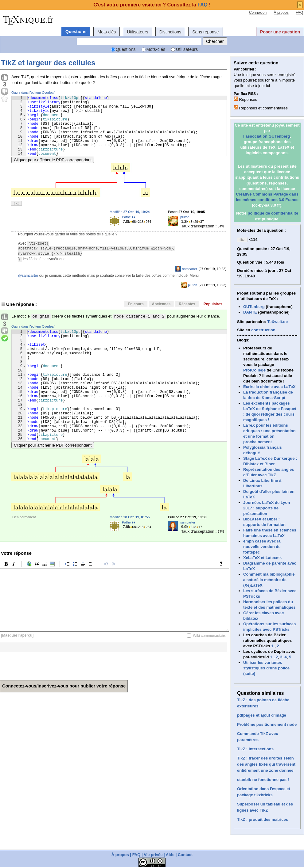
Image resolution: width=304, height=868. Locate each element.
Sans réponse (205, 32)
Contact (185, 855)
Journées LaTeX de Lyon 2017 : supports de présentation (267, 508)
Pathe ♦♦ (129, 230)
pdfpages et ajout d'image (262, 715)
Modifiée (130, 225)
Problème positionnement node (267, 724)
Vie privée (153, 855)
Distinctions (170, 32)
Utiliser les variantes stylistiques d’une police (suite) (266, 668)
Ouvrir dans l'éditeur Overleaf (33, 93)
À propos (281, 13)
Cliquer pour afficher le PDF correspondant (53, 173)
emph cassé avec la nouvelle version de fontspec (262, 547)
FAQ (299, 13)
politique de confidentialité (273, 213)
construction (263, 330)
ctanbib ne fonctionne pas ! (263, 780)
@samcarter (28, 288)
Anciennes (161, 317)
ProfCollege (254, 370)
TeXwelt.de (277, 322)
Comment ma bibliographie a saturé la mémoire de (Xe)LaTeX (269, 580)
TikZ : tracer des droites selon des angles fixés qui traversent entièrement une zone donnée (266, 764)
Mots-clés (107, 32)
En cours (136, 317)
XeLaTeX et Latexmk (262, 558)
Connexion (258, 13)
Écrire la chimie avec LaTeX (269, 387)
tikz (16, 216)
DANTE (250, 312)
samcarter (190, 282)
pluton (185, 230)
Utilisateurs (137, 32)
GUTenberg (254, 307)
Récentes (187, 317)
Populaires (213, 317)
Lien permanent (24, 554)
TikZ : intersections (255, 749)
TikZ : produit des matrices (263, 819)
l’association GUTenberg (267, 136)
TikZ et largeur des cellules (48, 63)
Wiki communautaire (210, 672)
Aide (170, 855)
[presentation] (47, 701)
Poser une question (280, 32)
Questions (76, 32)
